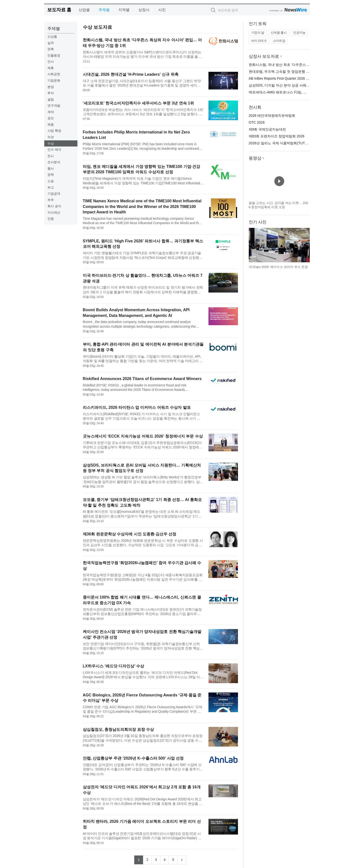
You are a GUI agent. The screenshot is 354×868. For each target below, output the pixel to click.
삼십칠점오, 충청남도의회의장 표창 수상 (118, 729)
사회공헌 (54, 74)
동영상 (255, 158)
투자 (51, 93)
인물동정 (54, 55)
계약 (51, 112)
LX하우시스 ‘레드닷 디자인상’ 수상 (114, 666)
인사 (51, 62)
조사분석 (54, 162)
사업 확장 (54, 131)
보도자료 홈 (59, 10)
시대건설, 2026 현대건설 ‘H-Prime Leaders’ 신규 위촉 (131, 74)
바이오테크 (259, 41)
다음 (306, 245)
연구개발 (54, 106)
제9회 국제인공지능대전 (267, 129)
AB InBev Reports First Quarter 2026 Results (283, 78)
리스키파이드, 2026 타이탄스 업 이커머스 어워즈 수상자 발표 (137, 407)
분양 (51, 87)
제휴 (51, 68)
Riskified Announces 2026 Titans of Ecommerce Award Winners (142, 379)
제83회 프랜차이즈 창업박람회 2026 (277, 136)
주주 (51, 200)
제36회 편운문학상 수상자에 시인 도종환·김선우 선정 (130, 534)
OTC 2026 (257, 122)
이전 (253, 245)
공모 (51, 118)
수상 (51, 143)
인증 (51, 219)
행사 (51, 169)
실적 (51, 43)
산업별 (84, 10)
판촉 (51, 49)
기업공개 (54, 194)
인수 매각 (54, 150)
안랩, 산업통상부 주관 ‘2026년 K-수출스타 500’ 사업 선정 (133, 758)
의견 (51, 137)
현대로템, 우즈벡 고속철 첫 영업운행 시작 (281, 72)
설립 (51, 99)
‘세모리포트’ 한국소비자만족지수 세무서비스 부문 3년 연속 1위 (138, 103)
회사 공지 (54, 206)
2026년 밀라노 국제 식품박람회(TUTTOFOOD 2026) (289, 143)
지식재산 (54, 213)
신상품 (52, 37)
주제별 (104, 10)
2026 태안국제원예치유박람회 (272, 116)
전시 (51, 156)
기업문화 (54, 81)
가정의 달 (258, 33)
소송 (51, 181)
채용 (51, 125)
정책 (51, 175)
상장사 (144, 10)
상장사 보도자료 (264, 56)
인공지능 (299, 33)
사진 (162, 10)
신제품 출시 (279, 33)
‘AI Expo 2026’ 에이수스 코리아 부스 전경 (278, 267)
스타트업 (279, 41)
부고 (51, 187)
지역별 (124, 10)
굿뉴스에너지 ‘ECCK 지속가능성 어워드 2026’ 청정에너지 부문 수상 (143, 436)
